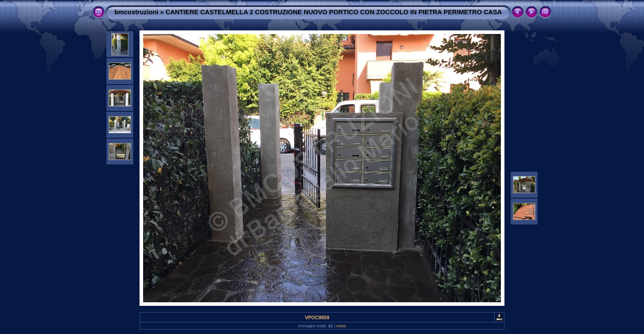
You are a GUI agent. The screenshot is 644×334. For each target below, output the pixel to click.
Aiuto (341, 326)
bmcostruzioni (136, 12)
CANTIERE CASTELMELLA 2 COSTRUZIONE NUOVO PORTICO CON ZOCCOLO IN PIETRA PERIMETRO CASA (334, 12)
